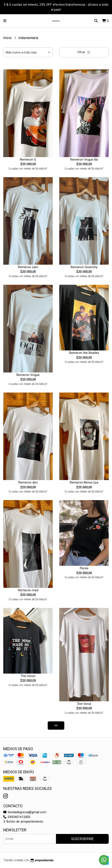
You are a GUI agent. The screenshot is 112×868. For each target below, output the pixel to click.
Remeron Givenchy (84, 267)
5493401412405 (17, 817)
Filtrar (84, 52)
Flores (84, 568)
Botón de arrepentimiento (23, 822)
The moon (28, 676)
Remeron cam (28, 267)
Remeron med (28, 590)
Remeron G (28, 160)
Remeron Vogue (28, 375)
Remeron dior (28, 483)
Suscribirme (82, 839)
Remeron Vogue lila (84, 160)
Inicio (8, 38)
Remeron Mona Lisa (84, 483)
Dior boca (84, 704)
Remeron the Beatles (84, 353)
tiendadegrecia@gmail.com (25, 812)
